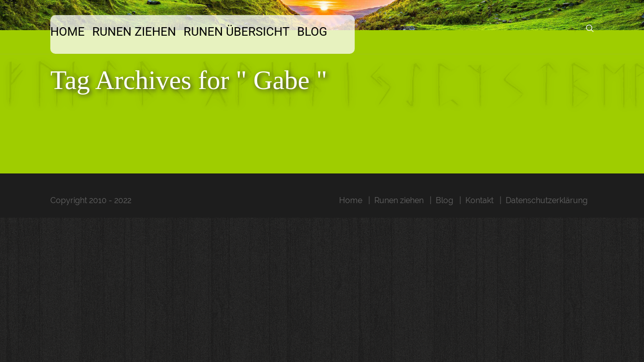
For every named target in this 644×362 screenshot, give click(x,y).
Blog (335, 32)
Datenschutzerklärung (547, 200)
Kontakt (479, 200)
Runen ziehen (147, 32)
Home (75, 32)
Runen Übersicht (254, 32)
